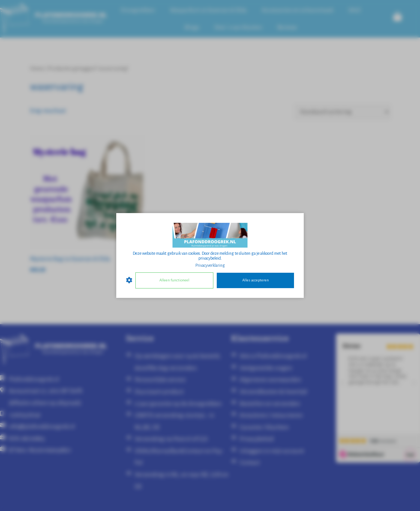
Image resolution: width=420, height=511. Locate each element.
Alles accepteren (256, 280)
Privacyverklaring (210, 265)
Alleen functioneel (174, 280)
